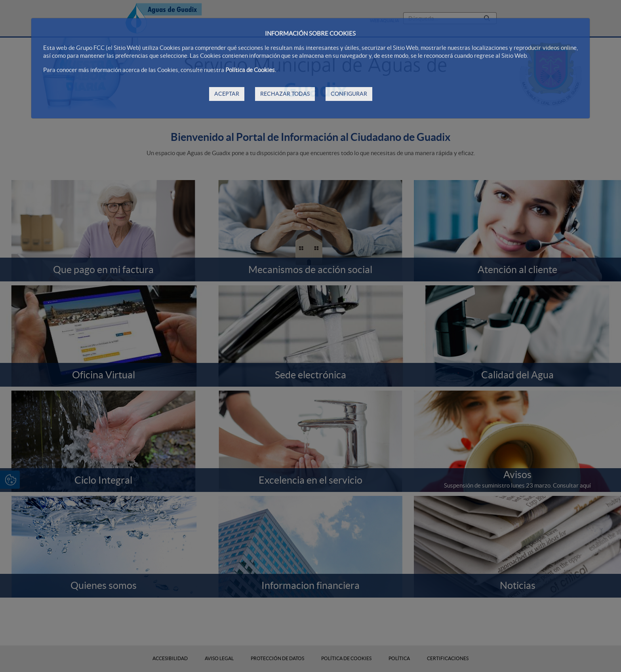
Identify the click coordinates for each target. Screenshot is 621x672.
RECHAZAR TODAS (285, 94)
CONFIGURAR (349, 94)
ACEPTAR (227, 94)
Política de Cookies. (251, 70)
